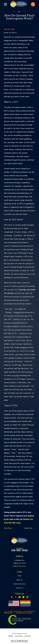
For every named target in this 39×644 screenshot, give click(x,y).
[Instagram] (27, 597)
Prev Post (9, 528)
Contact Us (19, 588)
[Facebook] (12, 597)
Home (19, 576)
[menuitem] (11, 636)
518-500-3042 (19, 551)
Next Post (30, 528)
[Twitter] (16, 597)
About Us (19, 580)
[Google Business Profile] (23, 597)
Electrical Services (19, 584)
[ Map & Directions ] (19, 566)
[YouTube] (20, 597)
